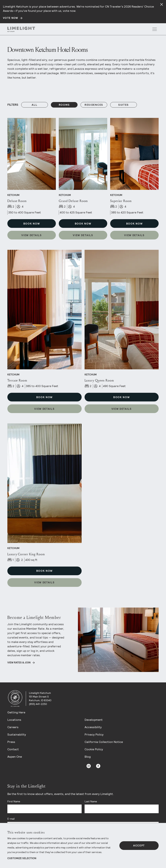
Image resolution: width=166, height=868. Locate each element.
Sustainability (17, 735)
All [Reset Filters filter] (34, 105)
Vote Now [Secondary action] (11, 18)
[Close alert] (162, 4)
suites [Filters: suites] (124, 105)
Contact (13, 749)
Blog (88, 757)
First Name (14, 801)
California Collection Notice (104, 742)
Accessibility (93, 727)
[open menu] (155, 29)
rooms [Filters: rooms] (64, 105)
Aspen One (15, 757)
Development (94, 720)
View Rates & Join (19, 662)
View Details (32, 235)
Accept (139, 845)
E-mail (11, 819)
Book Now (32, 224)
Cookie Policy (94, 749)
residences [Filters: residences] (94, 105)
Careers (13, 727)
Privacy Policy (94, 735)
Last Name (91, 801)
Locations (14, 720)
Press (11, 742)
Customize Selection (22, 858)
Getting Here (16, 712)
